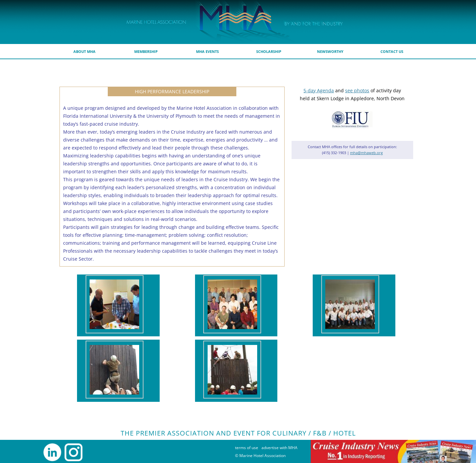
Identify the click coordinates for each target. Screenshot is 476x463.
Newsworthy (330, 51)
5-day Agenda (319, 90)
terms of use (247, 448)
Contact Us (392, 51)
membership (146, 51)
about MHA (84, 51)
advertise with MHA (279, 448)
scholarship (269, 51)
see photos (357, 90)
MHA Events (207, 51)
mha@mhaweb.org (366, 153)
